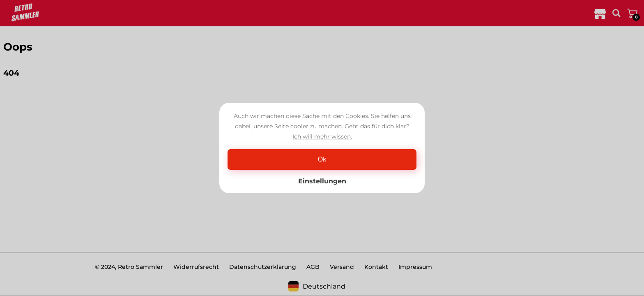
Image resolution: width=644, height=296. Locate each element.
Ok (322, 159)
